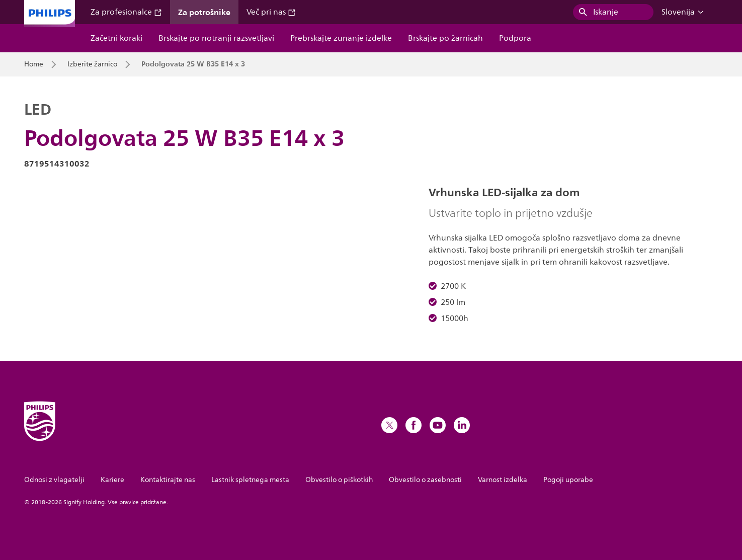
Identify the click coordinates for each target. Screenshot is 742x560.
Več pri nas (271, 12)
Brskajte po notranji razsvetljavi (216, 38)
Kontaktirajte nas (168, 480)
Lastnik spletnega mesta (250, 480)
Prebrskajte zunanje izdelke (341, 38)
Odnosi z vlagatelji (54, 480)
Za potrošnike (204, 12)
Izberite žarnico (92, 64)
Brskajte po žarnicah (445, 38)
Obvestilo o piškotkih (339, 480)
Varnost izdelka (503, 480)
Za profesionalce (126, 12)
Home (34, 64)
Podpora (515, 38)
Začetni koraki (116, 38)
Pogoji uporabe (568, 480)
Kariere (112, 480)
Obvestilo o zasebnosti (425, 480)
